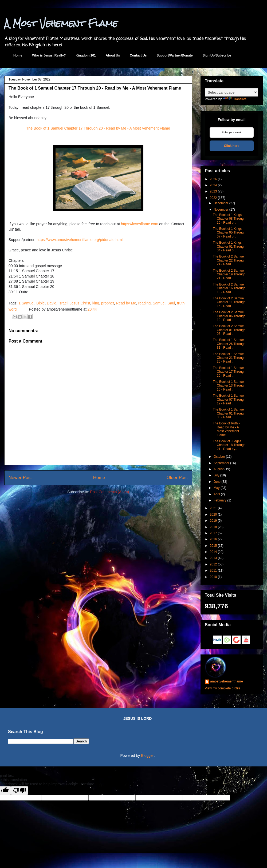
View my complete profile (223, 688)
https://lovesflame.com (140, 224)
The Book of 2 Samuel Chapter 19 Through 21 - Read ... (229, 274)
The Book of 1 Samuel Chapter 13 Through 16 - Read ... (229, 386)
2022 (213, 198)
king (96, 303)
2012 (213, 564)
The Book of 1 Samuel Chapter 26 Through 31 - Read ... (229, 344)
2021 (213, 508)
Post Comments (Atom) (110, 492)
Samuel (159, 303)
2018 (213, 527)
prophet (107, 303)
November (221, 210)
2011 (213, 570)
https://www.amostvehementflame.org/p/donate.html (80, 240)
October (219, 457)
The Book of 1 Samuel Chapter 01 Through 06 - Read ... (229, 413)
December (221, 203)
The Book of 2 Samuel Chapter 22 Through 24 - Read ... (229, 260)
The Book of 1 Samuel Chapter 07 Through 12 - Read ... (229, 399)
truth (181, 303)
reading (145, 303)
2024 (213, 185)
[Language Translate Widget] (231, 92)
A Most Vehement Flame (61, 23)
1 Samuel (26, 303)
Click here (232, 146)
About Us (113, 55)
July (216, 475)
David (52, 303)
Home (18, 55)
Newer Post (20, 478)
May (217, 488)
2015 (213, 546)
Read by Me (126, 303)
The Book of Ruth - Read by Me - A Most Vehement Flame (226, 429)
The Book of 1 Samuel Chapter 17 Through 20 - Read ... (229, 372)
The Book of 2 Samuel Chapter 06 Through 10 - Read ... (229, 316)
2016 (213, 539)
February (220, 500)
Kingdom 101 (86, 55)
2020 (213, 515)
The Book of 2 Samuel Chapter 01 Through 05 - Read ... (229, 330)
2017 (213, 533)
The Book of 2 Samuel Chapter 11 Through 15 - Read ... (229, 302)
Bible (40, 303)
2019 (213, 521)
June (217, 482)
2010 (213, 577)
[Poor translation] (19, 791)
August (219, 469)
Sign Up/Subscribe (217, 55)
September (221, 463)
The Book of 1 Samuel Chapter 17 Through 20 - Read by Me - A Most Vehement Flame (98, 128)
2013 (213, 558)
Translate (235, 99)
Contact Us (138, 55)
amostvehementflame (227, 681)
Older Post (177, 478)
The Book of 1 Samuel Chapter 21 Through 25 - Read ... (229, 358)
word (13, 309)
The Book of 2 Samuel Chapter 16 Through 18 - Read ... (229, 288)
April (217, 494)
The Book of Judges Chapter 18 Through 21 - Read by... (229, 445)
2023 (213, 191)
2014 (213, 552)
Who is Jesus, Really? (49, 55)
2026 (213, 179)
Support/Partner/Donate (174, 55)
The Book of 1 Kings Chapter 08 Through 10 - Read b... (229, 219)
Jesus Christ (80, 303)
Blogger (147, 756)
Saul (171, 303)
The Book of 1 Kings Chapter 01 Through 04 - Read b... (229, 246)
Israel (63, 303)
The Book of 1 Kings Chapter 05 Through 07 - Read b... (229, 233)
